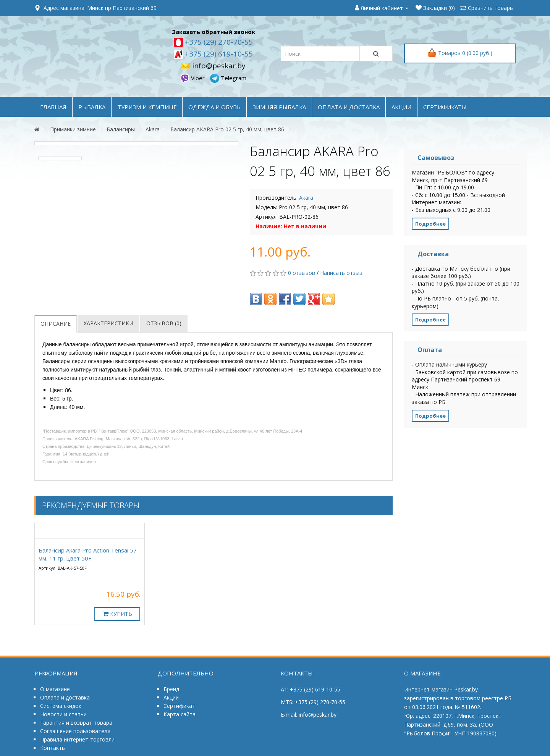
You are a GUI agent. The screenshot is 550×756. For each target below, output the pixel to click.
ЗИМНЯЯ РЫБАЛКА (279, 107)
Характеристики (108, 323)
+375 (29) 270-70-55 (218, 42)
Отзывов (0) (164, 323)
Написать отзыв (341, 273)
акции (401, 107)
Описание (56, 324)
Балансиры (121, 129)
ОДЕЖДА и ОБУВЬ (214, 107)
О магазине (55, 689)
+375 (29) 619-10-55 (218, 54)
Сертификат (179, 706)
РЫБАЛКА (92, 107)
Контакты (53, 748)
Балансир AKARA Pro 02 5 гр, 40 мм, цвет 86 (227, 129)
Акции (171, 697)
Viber (193, 78)
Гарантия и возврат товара (76, 723)
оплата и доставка (349, 107)
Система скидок (61, 706)
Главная (53, 107)
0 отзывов (302, 273)
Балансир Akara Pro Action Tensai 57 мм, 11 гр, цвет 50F (88, 554)
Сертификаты (445, 107)
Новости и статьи (63, 714)
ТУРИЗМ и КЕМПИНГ (147, 107)
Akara (153, 129)
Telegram (228, 78)
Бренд (171, 689)
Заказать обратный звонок (214, 32)
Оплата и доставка (65, 697)
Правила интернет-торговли (77, 739)
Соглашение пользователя (75, 731)
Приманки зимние (73, 129)
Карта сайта (180, 714)
